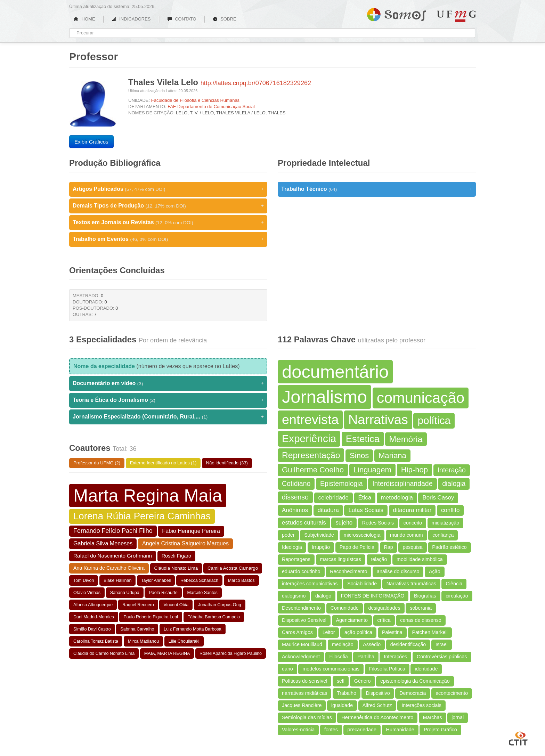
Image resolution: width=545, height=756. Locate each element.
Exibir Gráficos (91, 142)
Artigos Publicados (168, 189)
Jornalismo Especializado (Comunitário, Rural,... (168, 417)
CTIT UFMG (518, 738)
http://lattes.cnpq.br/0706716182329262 (256, 83)
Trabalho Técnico (377, 189)
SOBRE (225, 19)
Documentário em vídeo (168, 383)
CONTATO (182, 19)
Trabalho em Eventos (168, 239)
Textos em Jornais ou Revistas (168, 222)
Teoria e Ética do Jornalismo (168, 400)
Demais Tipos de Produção (168, 206)
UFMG (456, 16)
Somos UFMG (396, 13)
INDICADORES (131, 19)
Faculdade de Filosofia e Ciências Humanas (195, 100)
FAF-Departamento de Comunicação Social (211, 107)
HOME (84, 19)
